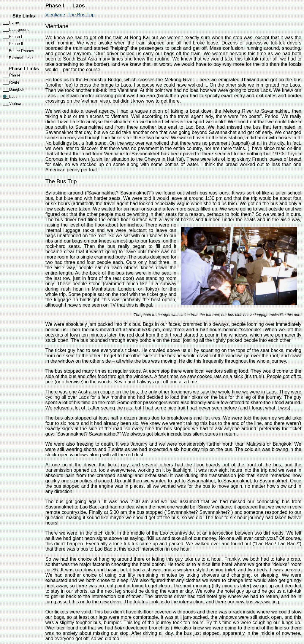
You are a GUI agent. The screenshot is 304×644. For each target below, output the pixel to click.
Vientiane (55, 15)
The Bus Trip (81, 15)
